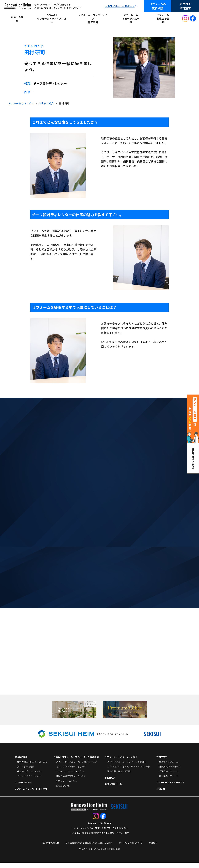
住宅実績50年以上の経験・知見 (32, 767)
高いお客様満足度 (26, 772)
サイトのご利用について (131, 848)
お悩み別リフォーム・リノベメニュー (52, 18)
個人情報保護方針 (51, 848)
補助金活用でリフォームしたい (71, 781)
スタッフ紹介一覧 (113, 789)
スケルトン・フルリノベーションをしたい (76, 767)
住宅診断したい (64, 791)
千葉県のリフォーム (169, 777)
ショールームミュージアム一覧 (131, 18)
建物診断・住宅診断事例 (119, 777)
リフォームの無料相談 (158, 6)
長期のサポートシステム (29, 777)
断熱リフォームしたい (67, 786)
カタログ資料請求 (185, 6)
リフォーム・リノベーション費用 (31, 794)
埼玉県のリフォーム (169, 781)
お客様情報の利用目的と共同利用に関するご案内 (89, 848)
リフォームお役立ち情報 (163, 18)
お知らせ (161, 794)
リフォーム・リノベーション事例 (121, 762)
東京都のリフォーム (169, 767)
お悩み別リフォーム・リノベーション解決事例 (76, 762)
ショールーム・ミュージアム (170, 788)
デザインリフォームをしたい (70, 777)
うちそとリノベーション (29, 781)
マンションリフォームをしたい (71, 772)
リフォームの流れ (23, 788)
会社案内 (153, 848)
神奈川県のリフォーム (170, 772)
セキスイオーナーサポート (120, 6)
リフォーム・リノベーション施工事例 (93, 18)
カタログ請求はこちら (193, 458)
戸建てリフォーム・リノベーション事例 (127, 767)
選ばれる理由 (17, 18)
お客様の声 (110, 783)
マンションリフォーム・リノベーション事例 (129, 772)
